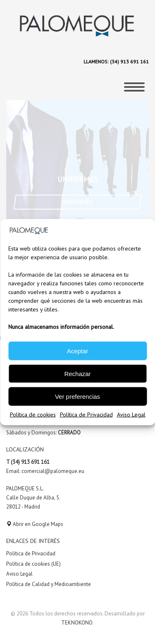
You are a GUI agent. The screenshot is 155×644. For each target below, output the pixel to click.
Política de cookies (33, 415)
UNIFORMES (77, 202)
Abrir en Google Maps (35, 524)
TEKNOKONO (77, 623)
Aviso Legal (131, 415)
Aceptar (78, 351)
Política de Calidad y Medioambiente (49, 584)
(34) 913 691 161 (129, 62)
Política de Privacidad (86, 415)
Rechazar (77, 373)
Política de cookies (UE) (33, 564)
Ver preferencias (77, 396)
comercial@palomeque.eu (53, 471)
